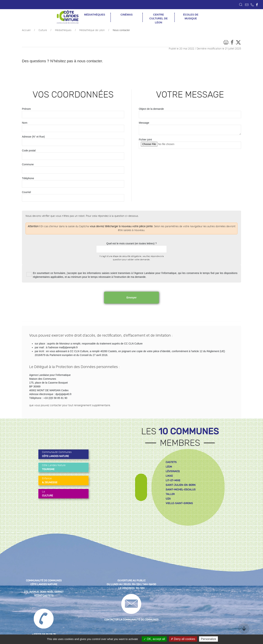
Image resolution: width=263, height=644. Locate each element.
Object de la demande (151, 109)
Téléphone (28, 178)
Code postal (29, 150)
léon (169, 467)
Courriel (26, 192)
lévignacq (173, 471)
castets (171, 462)
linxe (169, 476)
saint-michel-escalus (181, 490)
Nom (25, 123)
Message (144, 123)
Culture (43, 30)
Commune (28, 164)
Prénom (26, 109)
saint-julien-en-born (181, 485)
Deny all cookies (183, 639)
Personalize (209, 639)
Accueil (26, 30)
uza (168, 499)
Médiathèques (63, 30)
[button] (241, 5)
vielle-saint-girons (179, 503)
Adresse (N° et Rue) (33, 137)
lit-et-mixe (173, 480)
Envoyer (131, 298)
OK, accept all (154, 639)
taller (170, 494)
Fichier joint (145, 140)
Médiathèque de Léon (92, 30)
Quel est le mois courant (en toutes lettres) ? (131, 243)
